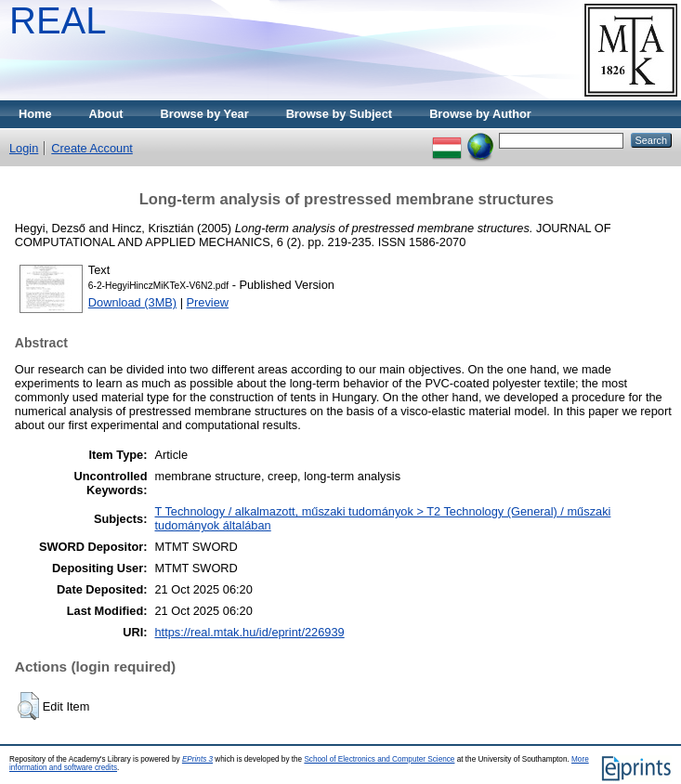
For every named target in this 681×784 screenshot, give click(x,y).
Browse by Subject (340, 114)
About (106, 114)
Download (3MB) (132, 302)
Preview (208, 302)
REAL (58, 20)
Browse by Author (480, 114)
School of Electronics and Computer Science (379, 759)
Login (24, 148)
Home (35, 114)
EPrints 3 (197, 759)
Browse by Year (205, 114)
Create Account (92, 148)
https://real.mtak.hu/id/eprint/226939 (249, 632)
